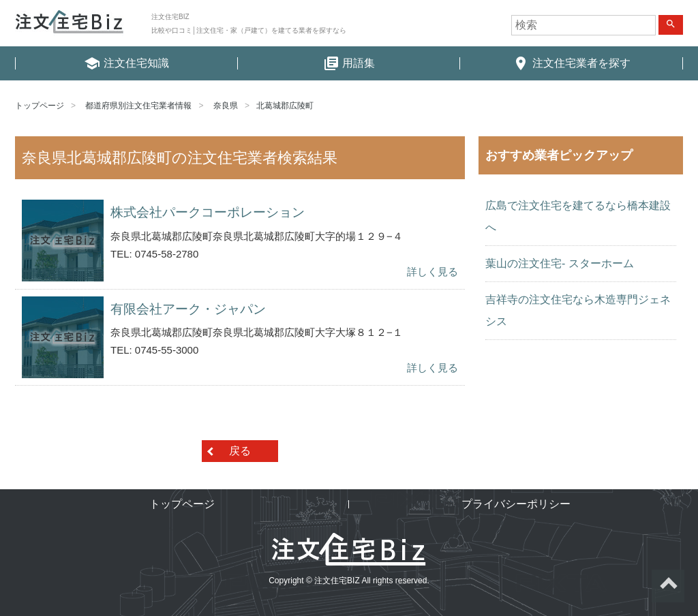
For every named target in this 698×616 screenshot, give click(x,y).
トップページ (40, 106)
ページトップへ (668, 586)
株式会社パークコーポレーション (208, 212)
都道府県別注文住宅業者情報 (138, 106)
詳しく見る (433, 272)
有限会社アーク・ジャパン (188, 309)
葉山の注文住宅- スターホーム (560, 263)
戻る (240, 451)
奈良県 (226, 106)
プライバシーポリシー (516, 504)
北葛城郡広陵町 (285, 106)
